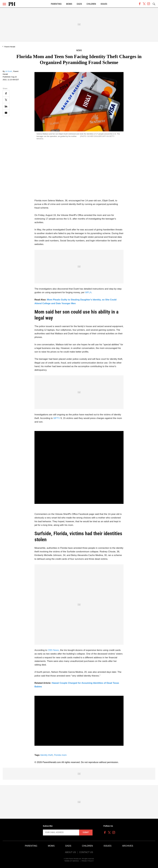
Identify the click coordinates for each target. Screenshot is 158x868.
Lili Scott (9, 71)
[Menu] (4, 4)
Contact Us (86, 852)
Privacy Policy (88, 861)
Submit (86, 832)
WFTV (57, 418)
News (79, 50)
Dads (79, 4)
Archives (128, 846)
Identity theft (46, 755)
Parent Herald (10, 47)
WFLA (88, 292)
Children (91, 4)
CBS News (53, 650)
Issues (104, 4)
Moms (69, 4)
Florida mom (60, 755)
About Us (70, 852)
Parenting (56, 4)
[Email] (6, 113)
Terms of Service (72, 861)
